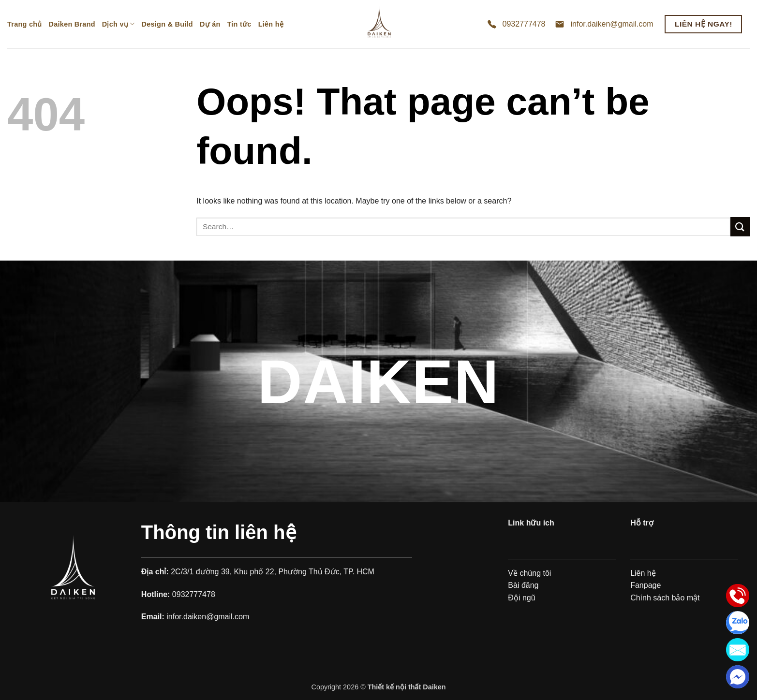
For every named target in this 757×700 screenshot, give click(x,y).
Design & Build (167, 24)
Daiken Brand (72, 24)
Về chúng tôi (529, 573)
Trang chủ (25, 24)
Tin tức (239, 24)
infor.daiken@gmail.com (612, 24)
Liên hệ (271, 24)
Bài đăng (523, 585)
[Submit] (740, 226)
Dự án (210, 24)
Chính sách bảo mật (665, 598)
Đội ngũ (521, 598)
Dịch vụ (119, 24)
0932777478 (524, 24)
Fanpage (646, 585)
